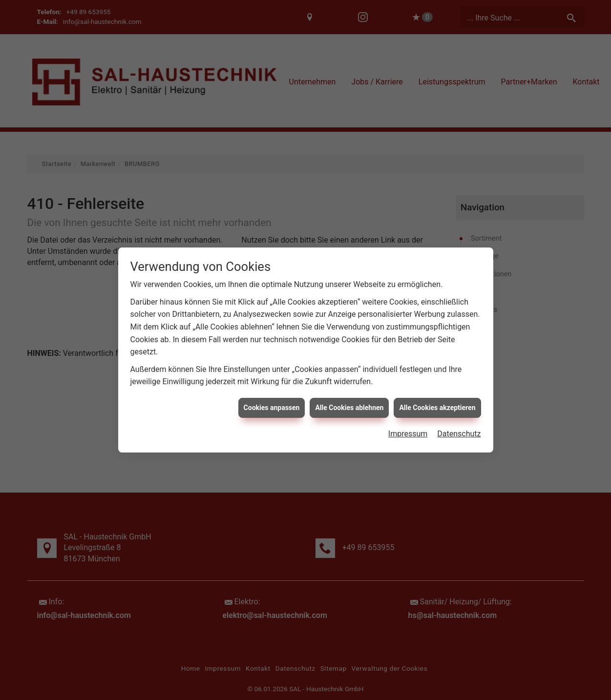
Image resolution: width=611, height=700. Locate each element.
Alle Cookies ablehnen (349, 401)
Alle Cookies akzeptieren (437, 401)
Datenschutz (459, 427)
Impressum (408, 427)
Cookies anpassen (272, 401)
